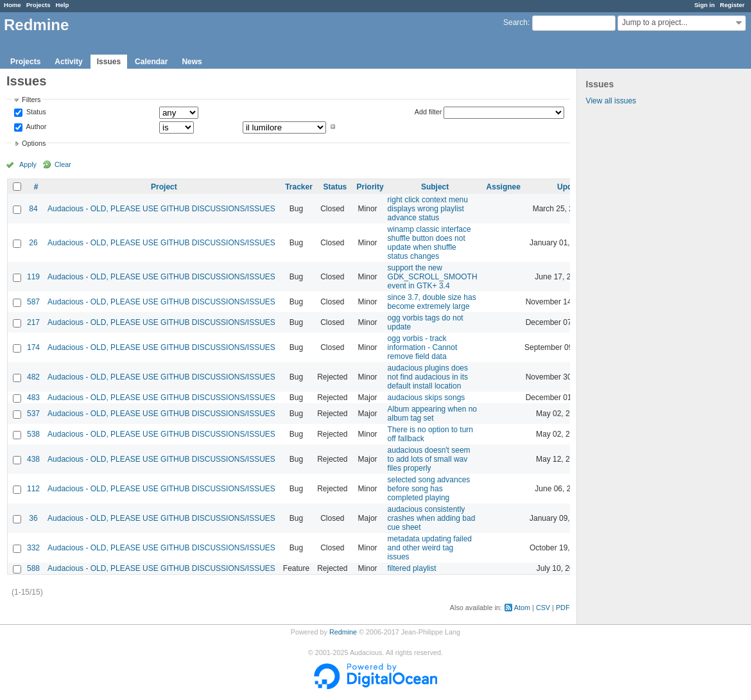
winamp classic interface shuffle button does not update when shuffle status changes (429, 243)
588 (33, 568)
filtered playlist (412, 568)
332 (33, 548)
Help (63, 5)
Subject (435, 187)
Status (35, 112)
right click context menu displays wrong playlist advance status (428, 209)
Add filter (428, 112)
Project (164, 187)
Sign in (705, 5)
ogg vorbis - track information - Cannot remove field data (423, 347)
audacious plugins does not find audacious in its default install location (428, 377)
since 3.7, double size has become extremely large (432, 302)
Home (13, 5)
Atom (522, 608)
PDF (563, 608)
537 (33, 414)
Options (34, 143)
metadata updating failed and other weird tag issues (430, 548)
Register (732, 5)
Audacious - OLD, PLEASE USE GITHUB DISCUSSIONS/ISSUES (161, 209)
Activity (68, 62)
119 (33, 277)
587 (33, 302)
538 (33, 434)
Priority (370, 187)
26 (33, 243)
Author (35, 127)
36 (33, 518)
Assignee (504, 187)
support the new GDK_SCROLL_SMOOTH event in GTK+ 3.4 (433, 277)
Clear (63, 164)
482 (33, 377)
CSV (543, 608)
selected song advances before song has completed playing (429, 489)
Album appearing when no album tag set (432, 414)
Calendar (151, 62)
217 (33, 322)
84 (33, 209)
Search (515, 22)
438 (33, 459)
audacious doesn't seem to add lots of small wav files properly (429, 459)
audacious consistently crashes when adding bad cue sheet (432, 518)
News (192, 62)
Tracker (299, 187)
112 (33, 489)
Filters (31, 100)
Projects (39, 5)
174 (33, 347)
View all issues (611, 101)
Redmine (343, 632)
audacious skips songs (427, 398)
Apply (28, 164)
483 (33, 398)
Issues (109, 62)
